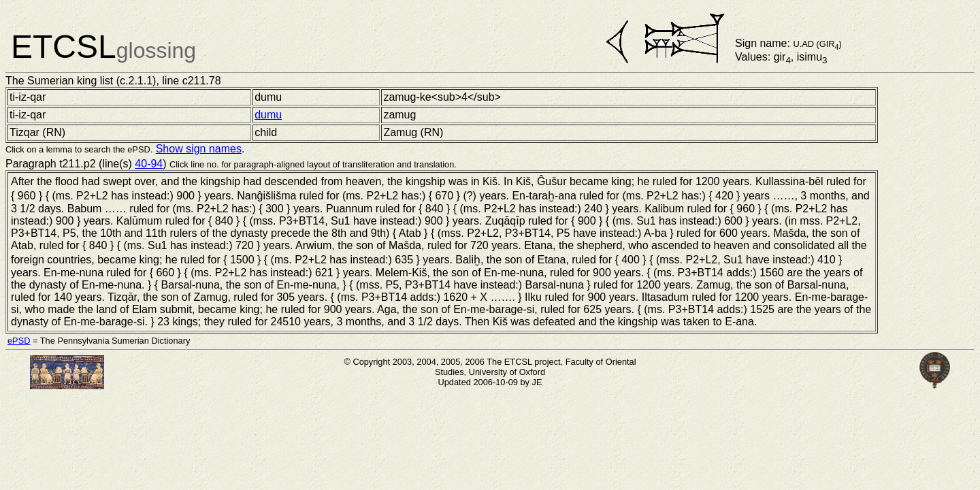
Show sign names (199, 149)
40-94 (149, 164)
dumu (268, 115)
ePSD (19, 341)
